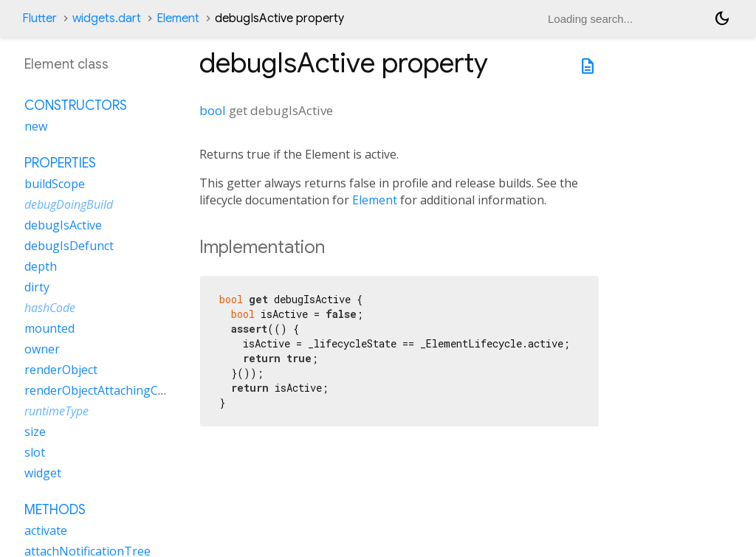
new (36, 126)
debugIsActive (63, 225)
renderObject (61, 370)
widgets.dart (107, 18)
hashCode (50, 308)
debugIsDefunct (69, 246)
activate (46, 530)
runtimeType (56, 411)
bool (213, 110)
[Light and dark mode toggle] (722, 18)
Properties (60, 163)
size (35, 432)
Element (178, 18)
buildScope (55, 184)
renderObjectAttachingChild (101, 390)
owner (42, 349)
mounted (49, 328)
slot (35, 452)
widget (43, 473)
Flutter (39, 18)
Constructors (76, 105)
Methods (55, 510)
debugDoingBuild (69, 204)
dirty (37, 287)
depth (41, 266)
